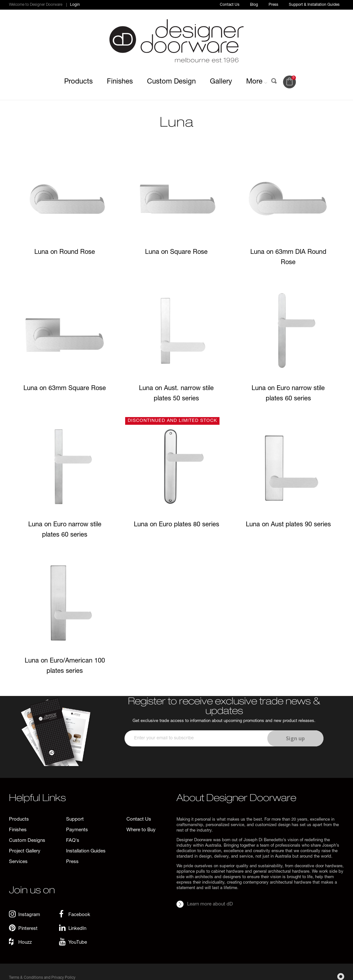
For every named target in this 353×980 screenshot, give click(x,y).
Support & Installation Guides (314, 5)
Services (18, 862)
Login (75, 5)
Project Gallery (25, 851)
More (257, 82)
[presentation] (223, 765)
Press (273, 5)
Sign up (295, 738)
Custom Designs (27, 841)
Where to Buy (141, 830)
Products (78, 82)
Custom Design (171, 82)
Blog (254, 5)
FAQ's (73, 841)
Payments (77, 830)
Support (75, 820)
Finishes (120, 82)
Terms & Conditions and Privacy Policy (42, 978)
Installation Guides (86, 851)
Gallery (221, 82)
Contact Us (230, 5)
